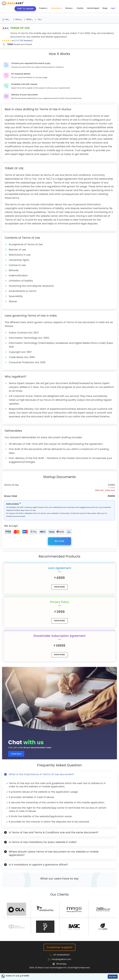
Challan (80, 8)
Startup (69, 8)
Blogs (105, 8)
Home (8, 19)
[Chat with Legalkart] (60, 964)
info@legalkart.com (61, 959)
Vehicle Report (93, 8)
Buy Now (60, 541)
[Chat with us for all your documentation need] (60, 700)
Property (44, 8)
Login (113, 8)
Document (57, 8)
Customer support (60, 947)
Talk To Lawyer (25, 9)
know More (60, 587)
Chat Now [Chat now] (16, 754)
